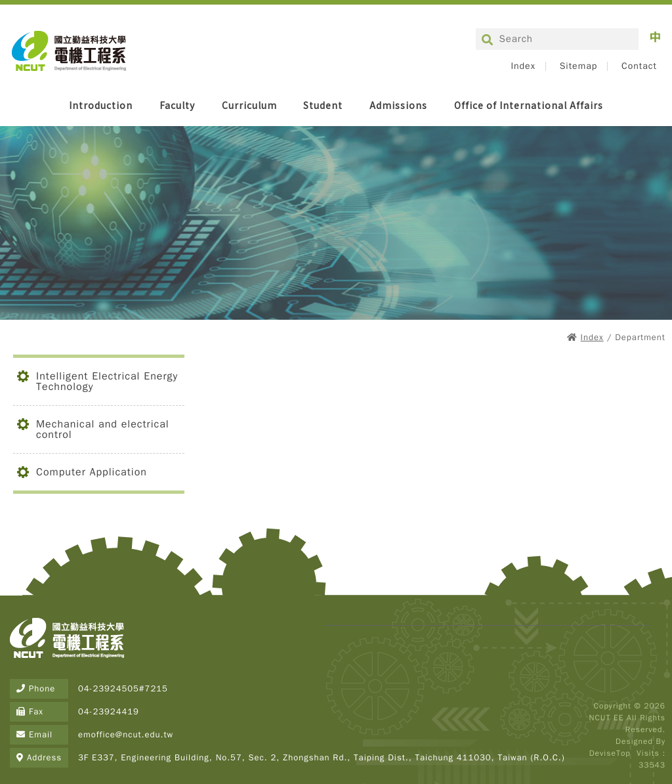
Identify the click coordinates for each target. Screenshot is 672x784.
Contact (639, 66)
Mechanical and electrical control (103, 429)
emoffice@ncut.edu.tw (126, 734)
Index (523, 66)
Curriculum (249, 105)
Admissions (398, 105)
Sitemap (579, 66)
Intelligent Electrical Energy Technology (107, 381)
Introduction (101, 105)
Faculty (177, 105)
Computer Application (92, 472)
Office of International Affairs (529, 105)
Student (323, 105)
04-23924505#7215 (123, 688)
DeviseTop (610, 753)
